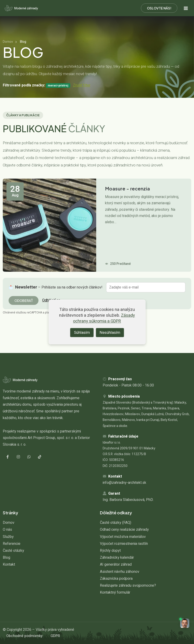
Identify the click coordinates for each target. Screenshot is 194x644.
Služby (8, 537)
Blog (6, 558)
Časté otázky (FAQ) (116, 523)
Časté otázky (13, 551)
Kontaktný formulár (115, 592)
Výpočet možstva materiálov (123, 537)
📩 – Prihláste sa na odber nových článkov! (56, 291)
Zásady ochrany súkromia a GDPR (104, 319)
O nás (7, 530)
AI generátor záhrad (116, 564)
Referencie (12, 544)
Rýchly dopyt (110, 551)
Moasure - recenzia (128, 199)
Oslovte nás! (159, 8)
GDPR (55, 636)
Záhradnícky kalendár (117, 558)
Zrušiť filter (82, 85)
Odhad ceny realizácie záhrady (124, 530)
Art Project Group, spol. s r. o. (51, 438)
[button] (185, 623)
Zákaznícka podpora (116, 579)
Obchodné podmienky (24, 636)
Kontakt (9, 564)
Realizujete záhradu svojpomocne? (128, 586)
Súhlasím (82, 333)
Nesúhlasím (110, 333)
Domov (8, 42)
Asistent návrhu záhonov (120, 572)
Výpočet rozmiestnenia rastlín (124, 544)
